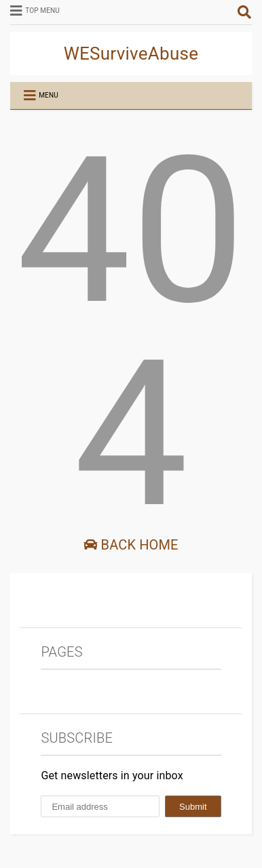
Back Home (131, 545)
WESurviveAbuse (131, 54)
